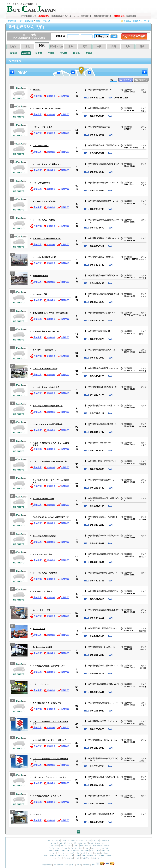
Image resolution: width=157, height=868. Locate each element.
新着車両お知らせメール (62, 16)
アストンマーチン (63, 853)
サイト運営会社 (47, 865)
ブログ (79, 865)
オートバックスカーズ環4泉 (44, 220)
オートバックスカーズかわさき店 (46, 387)
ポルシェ (106, 846)
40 (77, 186)
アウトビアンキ (86, 858)
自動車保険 (119, 16)
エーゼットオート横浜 (42, 610)
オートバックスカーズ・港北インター (48, 164)
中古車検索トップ (29, 16)
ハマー (98, 848)
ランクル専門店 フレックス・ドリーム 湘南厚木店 (51, 481)
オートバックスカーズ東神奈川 (45, 573)
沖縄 (142, 46)
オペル (71, 848)
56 (77, 613)
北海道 (13, 46)
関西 (85, 46)
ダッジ (92, 851)
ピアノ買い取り (70, 865)
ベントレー (52, 853)
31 (12, 645)
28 (12, 589)
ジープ (98, 851)
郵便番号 (60, 36)
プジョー (77, 856)
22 (12, 478)
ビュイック (105, 848)
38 (12, 775)
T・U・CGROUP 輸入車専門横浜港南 (48, 424)
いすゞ (104, 843)
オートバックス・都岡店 (42, 592)
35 (12, 719)
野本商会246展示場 (40, 276)
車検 (93, 865)
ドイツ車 (64, 841)
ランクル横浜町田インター (43, 499)
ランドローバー (81, 853)
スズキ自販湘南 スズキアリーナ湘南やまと (50, 740)
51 (77, 353)
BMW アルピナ (98, 846)
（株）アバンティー (41, 684)
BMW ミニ (88, 846)
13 (12, 311)
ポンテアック (75, 851)
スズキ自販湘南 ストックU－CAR (46, 331)
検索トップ (51, 841)
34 (12, 701)
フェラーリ (101, 856)
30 (12, 626)
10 (12, 255)
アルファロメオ (92, 856)
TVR (107, 853)
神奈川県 (46, 21)
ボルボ (94, 858)
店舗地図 (63, 96)
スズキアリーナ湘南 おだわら (44, 350)
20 (12, 441)
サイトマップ (144, 21)
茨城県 (64, 53)
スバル (80, 843)
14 (12, 329)
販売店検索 (132, 16)
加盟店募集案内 (58, 865)
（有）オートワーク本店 (42, 127)
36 (12, 738)
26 (12, 552)
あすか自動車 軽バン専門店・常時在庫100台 (50, 313)
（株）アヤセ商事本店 (42, 183)
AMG (62, 846)
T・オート (37, 814)
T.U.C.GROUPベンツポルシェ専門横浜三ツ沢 (51, 517)
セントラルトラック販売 (42, 554)
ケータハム (61, 856)
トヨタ (60, 843)
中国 (99, 46)
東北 (28, 46)
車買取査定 (44, 16)
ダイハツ (97, 843)
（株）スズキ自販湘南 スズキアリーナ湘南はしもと (51, 760)
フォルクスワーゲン (62, 848)
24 (12, 515)
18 (12, 404)
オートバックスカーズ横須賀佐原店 (47, 239)
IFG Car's (37, 90)
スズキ (91, 843)
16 (12, 366)
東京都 (13, 53)
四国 (114, 46)
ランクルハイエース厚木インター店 (47, 109)
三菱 (75, 843)
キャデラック (79, 848)
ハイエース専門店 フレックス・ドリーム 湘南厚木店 (51, 444)
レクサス (54, 843)
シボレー (87, 848)
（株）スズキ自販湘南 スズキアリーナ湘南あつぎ (51, 723)
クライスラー (85, 851)
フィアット (58, 858)
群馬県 (89, 53)
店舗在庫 (36, 96)
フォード (57, 851)
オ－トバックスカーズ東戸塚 (44, 536)
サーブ (100, 858)
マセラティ (109, 856)
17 (77, 334)
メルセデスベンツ (53, 846)
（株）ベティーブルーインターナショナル (49, 777)
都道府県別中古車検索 (103, 16)
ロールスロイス (106, 851)
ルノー (83, 856)
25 (12, 534)
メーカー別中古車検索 (83, 16)
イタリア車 (96, 841)
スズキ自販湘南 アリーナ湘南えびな (47, 703)
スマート (76, 846)
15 (12, 348)
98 (77, 706)
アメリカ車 (72, 841)
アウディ (51, 848)
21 (12, 459)
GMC (93, 848)
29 (12, 608)
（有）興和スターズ (41, 146)
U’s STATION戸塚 (40, 294)
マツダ (86, 843)
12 (12, 292)
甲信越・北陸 (56, 46)
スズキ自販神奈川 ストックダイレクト (48, 796)
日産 (65, 843)
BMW (82, 846)
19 (12, 422)
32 (12, 664)
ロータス (97, 853)
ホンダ (70, 843)
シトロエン (69, 856)
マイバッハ (68, 846)
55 (77, 687)
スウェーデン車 (105, 841)
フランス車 (88, 841)
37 (12, 756)
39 (77, 297)
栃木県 (76, 53)
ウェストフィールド (50, 856)
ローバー (90, 853)
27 (77, 427)
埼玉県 (39, 53)
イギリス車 (80, 841)
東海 (71, 46)
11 (77, 130)
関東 (38, 21)
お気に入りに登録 (131, 21)
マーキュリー (65, 851)
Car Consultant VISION (42, 647)
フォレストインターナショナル (45, 369)
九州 (128, 46)
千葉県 (51, 53)
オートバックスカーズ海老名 (44, 201)
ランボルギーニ (68, 858)
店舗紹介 (49, 96)
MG (102, 853)
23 (12, 496)
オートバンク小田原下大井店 (44, 257)
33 (12, 682)
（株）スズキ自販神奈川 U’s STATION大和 (50, 461)
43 (77, 724)
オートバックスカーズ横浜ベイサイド (48, 406)
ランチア (77, 858)
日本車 (58, 841)
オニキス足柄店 (39, 629)
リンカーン (50, 851)
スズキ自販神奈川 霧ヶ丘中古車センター (49, 666)
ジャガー (72, 853)
